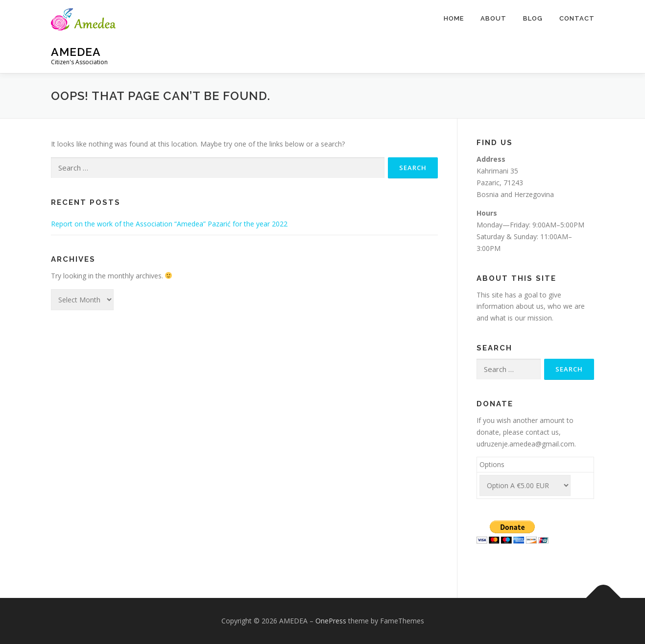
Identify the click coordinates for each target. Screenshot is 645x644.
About (493, 18)
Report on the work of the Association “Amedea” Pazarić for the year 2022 (169, 224)
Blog (533, 18)
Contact (577, 18)
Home (454, 18)
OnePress (331, 621)
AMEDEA (76, 52)
